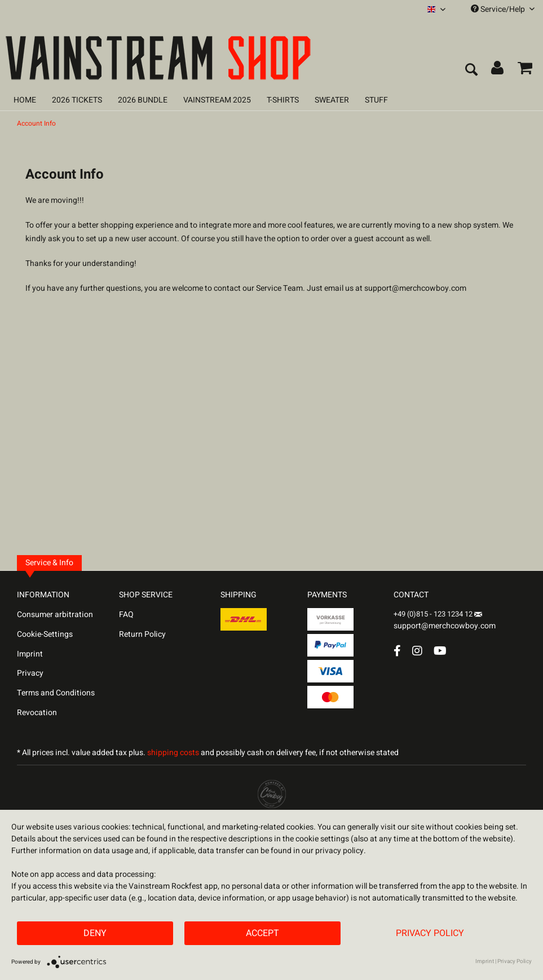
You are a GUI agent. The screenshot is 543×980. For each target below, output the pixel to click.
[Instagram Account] (417, 651)
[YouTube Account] (440, 651)
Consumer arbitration (55, 615)
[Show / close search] (471, 70)
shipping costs (173, 753)
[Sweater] (332, 100)
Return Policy (142, 634)
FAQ (126, 615)
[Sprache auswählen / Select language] (436, 9)
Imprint (30, 654)
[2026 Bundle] (143, 100)
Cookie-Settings (45, 634)
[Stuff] (376, 100)
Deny (95, 933)
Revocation (37, 713)
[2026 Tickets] (77, 100)
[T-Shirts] (283, 100)
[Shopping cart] (525, 70)
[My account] (498, 70)
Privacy (30, 673)
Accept (262, 933)
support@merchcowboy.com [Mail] (445, 622)
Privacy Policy (430, 933)
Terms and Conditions (56, 693)
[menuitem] (436, 9)
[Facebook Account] (397, 651)
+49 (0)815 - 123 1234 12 (434, 614)
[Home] (25, 100)
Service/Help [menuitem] (503, 9)
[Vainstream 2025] (217, 100)
